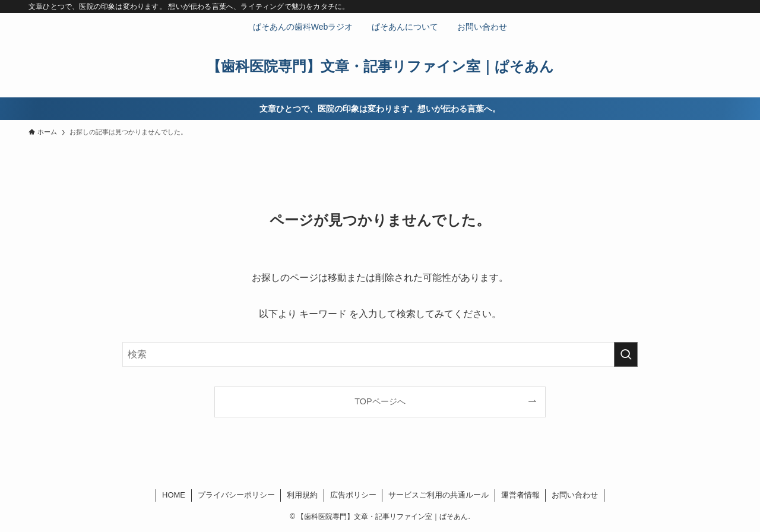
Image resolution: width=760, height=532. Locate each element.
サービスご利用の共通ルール (438, 495)
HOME (174, 495)
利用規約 (302, 495)
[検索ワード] (380, 354)
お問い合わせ (575, 495)
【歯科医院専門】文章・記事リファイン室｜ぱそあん (380, 66)
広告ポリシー (353, 495)
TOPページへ (380, 401)
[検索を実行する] (626, 354)
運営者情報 (520, 495)
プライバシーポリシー (236, 495)
